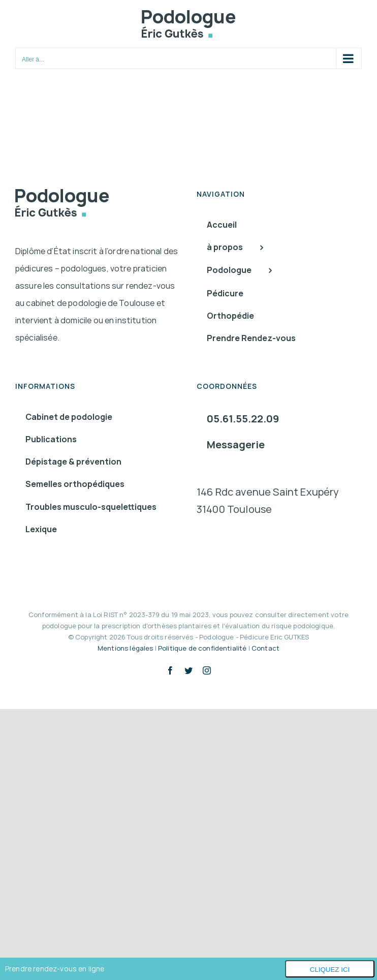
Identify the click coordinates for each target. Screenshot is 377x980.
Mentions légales (125, 648)
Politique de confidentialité (202, 648)
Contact (265, 648)
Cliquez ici (330, 970)
